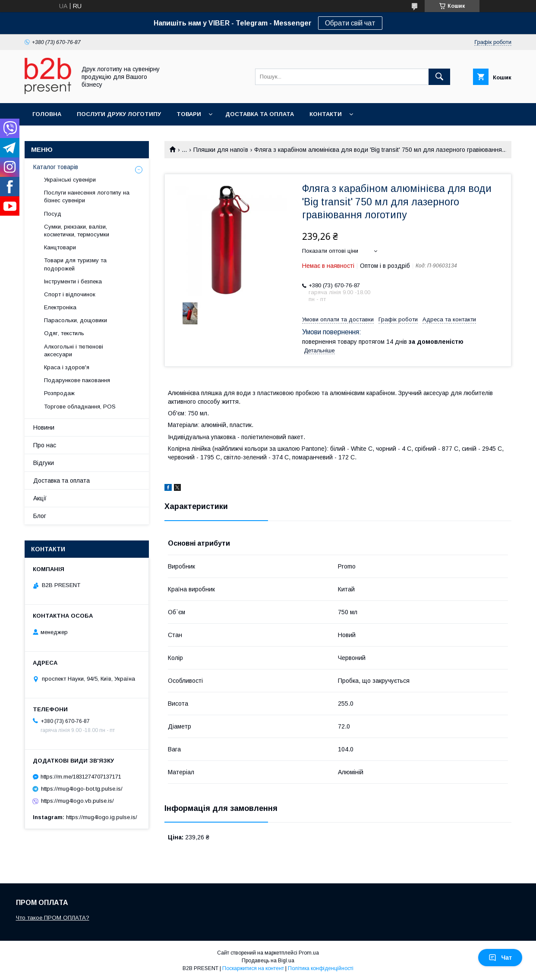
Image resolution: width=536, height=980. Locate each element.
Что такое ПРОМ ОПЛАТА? (53, 918)
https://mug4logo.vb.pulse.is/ (77, 801)
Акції (40, 498)
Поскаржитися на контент (253, 968)
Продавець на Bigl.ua (268, 961)
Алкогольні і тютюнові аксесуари (74, 350)
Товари (189, 114)
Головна (47, 114)
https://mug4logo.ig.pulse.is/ (102, 817)
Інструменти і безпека (73, 281)
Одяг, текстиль (64, 333)
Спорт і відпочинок (70, 294)
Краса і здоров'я (67, 367)
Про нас (45, 445)
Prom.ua (309, 953)
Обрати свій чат (350, 23)
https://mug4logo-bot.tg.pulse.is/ (82, 789)
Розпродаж (59, 393)
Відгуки (44, 463)
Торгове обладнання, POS (80, 407)
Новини (44, 427)
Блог (40, 516)
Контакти (326, 114)
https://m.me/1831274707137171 (81, 777)
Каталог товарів (56, 167)
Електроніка (60, 307)
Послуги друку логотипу (119, 114)
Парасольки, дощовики (76, 320)
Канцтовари (60, 247)
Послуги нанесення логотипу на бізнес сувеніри (87, 196)
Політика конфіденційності (321, 968)
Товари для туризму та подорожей (75, 264)
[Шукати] (439, 77)
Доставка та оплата (260, 114)
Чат (500, 958)
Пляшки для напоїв (221, 150)
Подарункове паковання (77, 380)
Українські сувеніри (70, 180)
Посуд (53, 214)
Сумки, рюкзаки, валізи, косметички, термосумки (77, 231)
